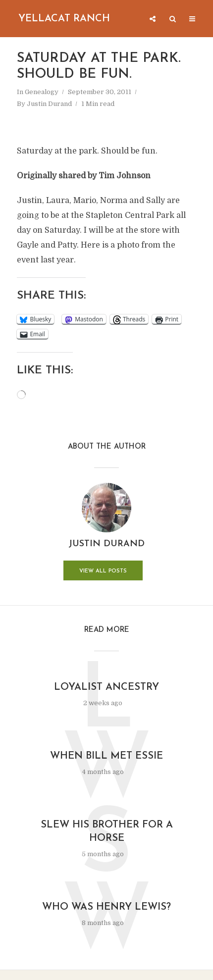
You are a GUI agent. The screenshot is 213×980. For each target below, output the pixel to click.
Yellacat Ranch (64, 19)
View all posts (103, 571)
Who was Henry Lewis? (106, 907)
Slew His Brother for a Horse (107, 832)
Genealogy (42, 92)
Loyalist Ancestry (106, 687)
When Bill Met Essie (106, 756)
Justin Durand (49, 104)
